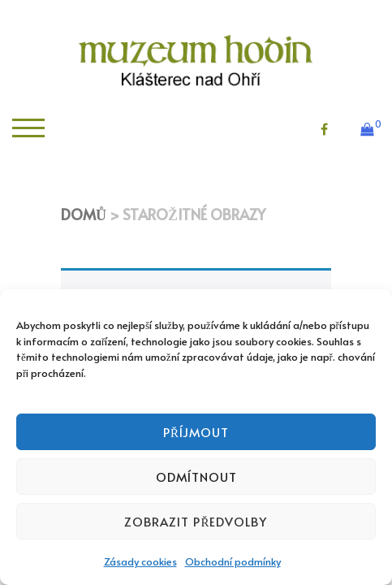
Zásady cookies (140, 561)
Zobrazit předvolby (196, 521)
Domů (84, 214)
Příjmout (196, 432)
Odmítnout (196, 477)
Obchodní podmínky (233, 561)
